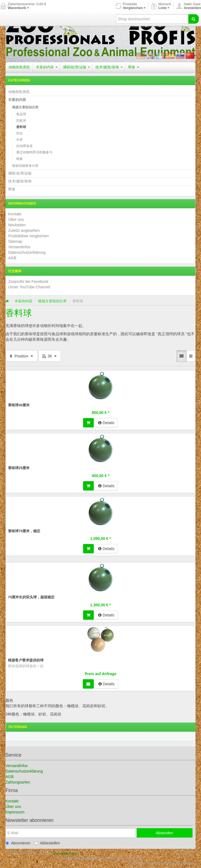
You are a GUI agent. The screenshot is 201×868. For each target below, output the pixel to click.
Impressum (15, 812)
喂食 (134, 67)
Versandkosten (65, 853)
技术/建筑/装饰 (109, 67)
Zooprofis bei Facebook (28, 281)
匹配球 (21, 121)
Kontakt (15, 214)
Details (106, 423)
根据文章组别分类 (25, 107)
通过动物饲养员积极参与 (34, 152)
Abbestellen (47, 843)
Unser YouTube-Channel (29, 287)
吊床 (19, 140)
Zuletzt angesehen (24, 230)
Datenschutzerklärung (27, 252)
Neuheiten (17, 225)
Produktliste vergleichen (29, 236)
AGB (12, 258)
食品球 (21, 114)
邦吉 (19, 133)
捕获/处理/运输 (77, 67)
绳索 (19, 159)
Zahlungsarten (18, 782)
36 (50, 356)
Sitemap (15, 241)
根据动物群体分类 (25, 166)
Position (21, 356)
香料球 (21, 127)
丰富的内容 (47, 67)
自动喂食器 (24, 146)
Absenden (164, 833)
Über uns (16, 219)
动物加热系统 (19, 67)
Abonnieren (18, 843)
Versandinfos (19, 247)
